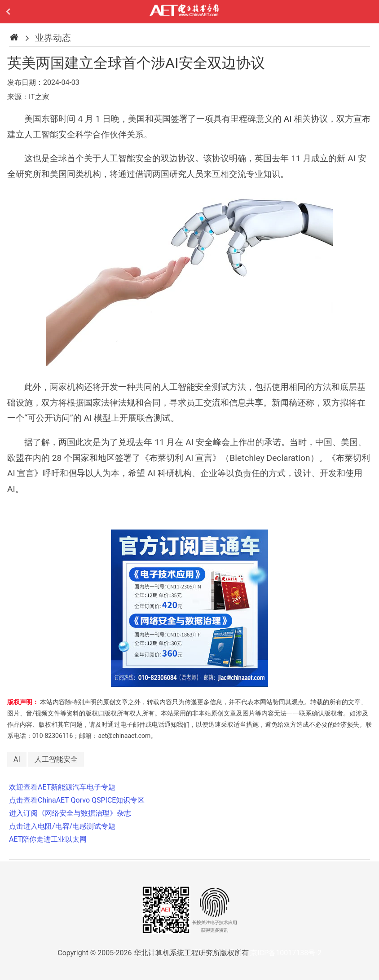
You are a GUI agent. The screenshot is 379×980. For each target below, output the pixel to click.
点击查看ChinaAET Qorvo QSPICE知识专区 (77, 800)
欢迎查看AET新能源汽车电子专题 (62, 787)
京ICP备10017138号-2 (286, 953)
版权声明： (23, 702)
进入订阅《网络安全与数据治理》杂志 (70, 813)
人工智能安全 (50, 135)
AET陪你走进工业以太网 (48, 839)
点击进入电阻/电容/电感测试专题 (62, 826)
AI (288, 119)
